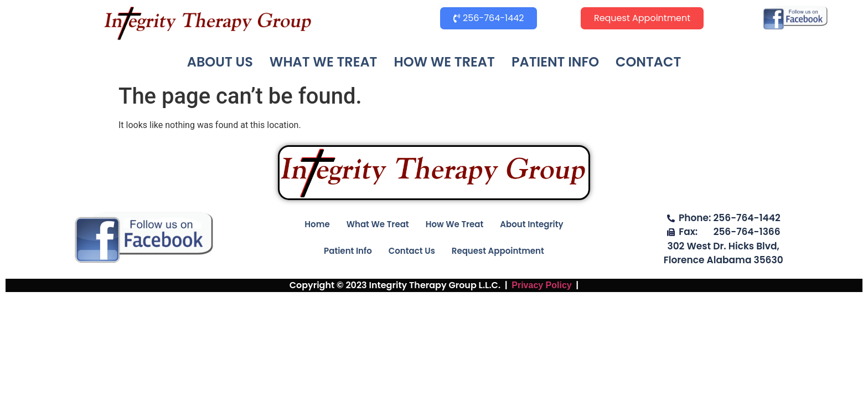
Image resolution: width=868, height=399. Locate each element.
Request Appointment (498, 251)
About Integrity (531, 224)
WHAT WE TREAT (324, 62)
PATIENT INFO (555, 62)
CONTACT (648, 62)
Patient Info (348, 251)
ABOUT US (220, 62)
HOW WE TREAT (444, 62)
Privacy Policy (542, 285)
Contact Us (412, 251)
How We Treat (455, 224)
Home (317, 224)
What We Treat (378, 224)
